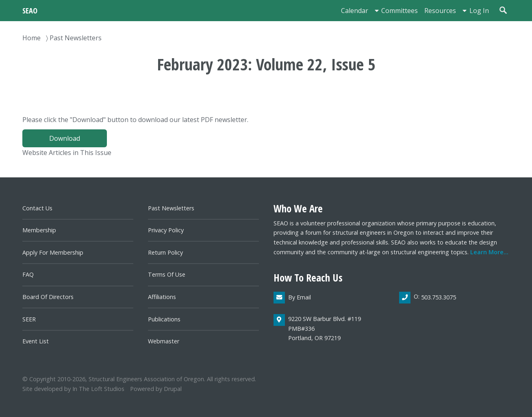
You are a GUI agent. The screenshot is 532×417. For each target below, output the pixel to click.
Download (65, 138)
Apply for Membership (53, 252)
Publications (164, 319)
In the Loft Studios (98, 389)
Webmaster (164, 341)
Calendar (355, 11)
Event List (36, 341)
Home (31, 38)
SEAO (30, 10)
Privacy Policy (166, 230)
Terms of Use (167, 274)
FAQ (28, 274)
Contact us (37, 208)
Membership (39, 230)
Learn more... (489, 252)
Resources (440, 11)
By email (300, 297)
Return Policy (165, 252)
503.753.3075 (439, 297)
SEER (29, 319)
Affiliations (162, 297)
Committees (400, 11)
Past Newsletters (76, 38)
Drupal (173, 389)
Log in (479, 11)
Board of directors (48, 297)
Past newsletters (171, 208)
